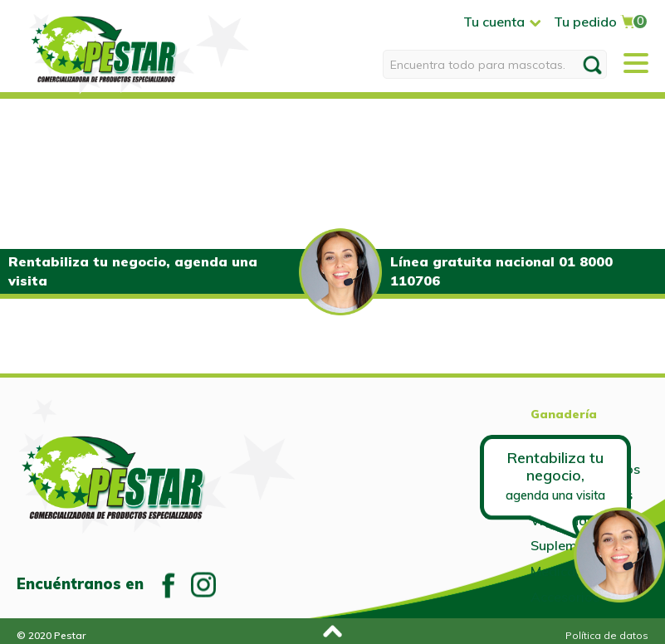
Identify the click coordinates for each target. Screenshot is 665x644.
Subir (331, 629)
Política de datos (607, 635)
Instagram (204, 584)
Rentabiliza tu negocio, (555, 475)
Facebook (169, 584)
